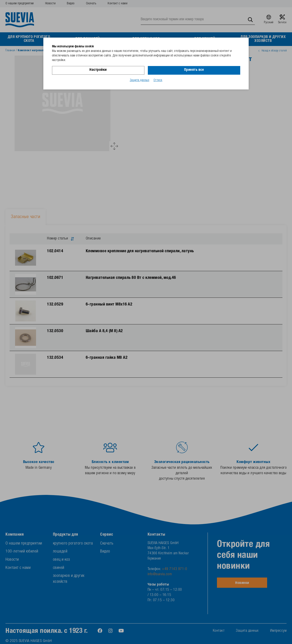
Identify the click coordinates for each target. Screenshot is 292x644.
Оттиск (158, 80)
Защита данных (140, 80)
